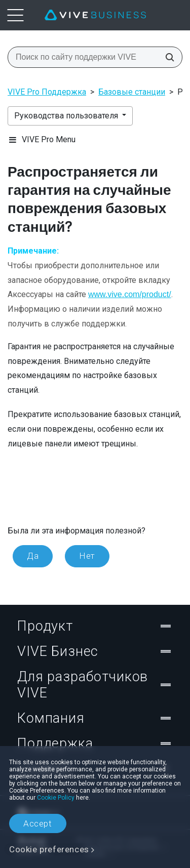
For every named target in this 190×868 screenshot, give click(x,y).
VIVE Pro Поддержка (47, 92)
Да (33, 556)
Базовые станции (132, 92)
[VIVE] (95, 15)
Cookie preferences (49, 849)
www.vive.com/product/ (130, 294)
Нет (87, 556)
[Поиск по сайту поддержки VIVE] (167, 57)
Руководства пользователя (67, 116)
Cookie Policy (56, 798)
